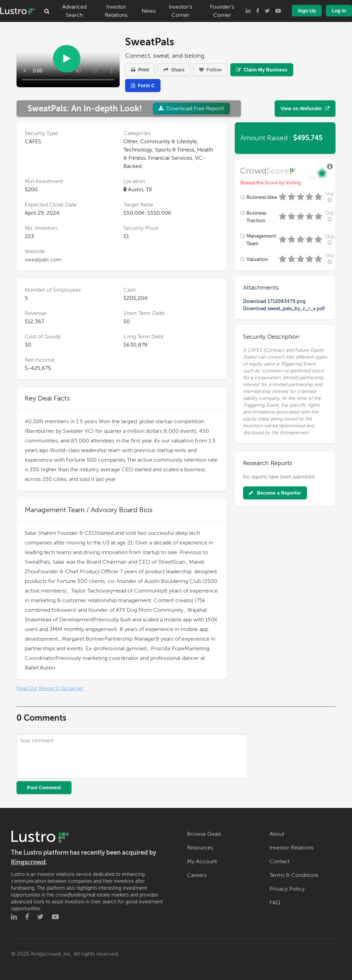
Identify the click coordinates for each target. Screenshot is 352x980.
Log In (339, 11)
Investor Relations (116, 11)
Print (140, 70)
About (277, 834)
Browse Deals (204, 834)
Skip (330, 197)
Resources (200, 848)
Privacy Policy (287, 889)
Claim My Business (262, 70)
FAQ (275, 903)
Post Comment (44, 788)
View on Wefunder (305, 109)
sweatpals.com (43, 260)
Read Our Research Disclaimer (50, 689)
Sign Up (307, 11)
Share (174, 70)
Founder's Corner (222, 11)
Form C (143, 86)
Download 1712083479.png (274, 301)
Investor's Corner (180, 11)
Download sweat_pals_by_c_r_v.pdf (284, 309)
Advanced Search (74, 11)
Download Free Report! (191, 109)
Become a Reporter (275, 493)
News (149, 11)
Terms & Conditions (294, 875)
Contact (279, 861)
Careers (197, 875)
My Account (202, 861)
